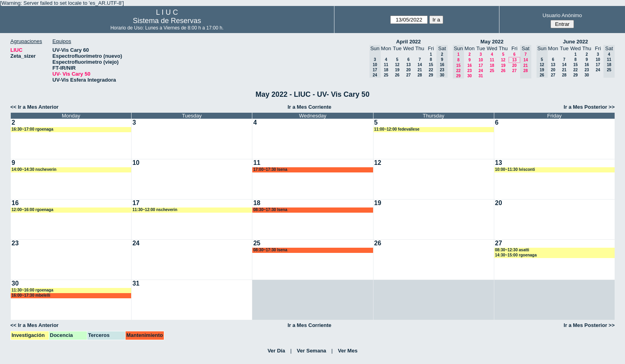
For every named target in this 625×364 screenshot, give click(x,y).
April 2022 (409, 42)
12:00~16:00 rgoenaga (32, 210)
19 (397, 70)
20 (408, 70)
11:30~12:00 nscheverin (155, 210)
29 (431, 75)
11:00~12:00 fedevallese (397, 129)
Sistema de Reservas (167, 21)
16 (469, 66)
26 (397, 75)
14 (420, 65)
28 (420, 75)
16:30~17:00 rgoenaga (32, 129)
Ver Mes (348, 351)
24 (481, 71)
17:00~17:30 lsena (270, 169)
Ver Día (276, 351)
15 (431, 65)
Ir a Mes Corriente (309, 107)
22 (431, 70)
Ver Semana (312, 351)
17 (481, 66)
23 (469, 71)
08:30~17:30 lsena (270, 210)
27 (408, 75)
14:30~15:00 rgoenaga (516, 255)
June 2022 (575, 42)
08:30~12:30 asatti (512, 250)
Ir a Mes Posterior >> (589, 107)
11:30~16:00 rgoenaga (32, 290)
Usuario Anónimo (562, 15)
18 (386, 70)
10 (481, 60)
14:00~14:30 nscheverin (34, 169)
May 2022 (492, 42)
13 (408, 65)
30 (469, 76)
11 (386, 65)
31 (481, 76)
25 (386, 75)
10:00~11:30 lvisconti (515, 169)
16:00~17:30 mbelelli (31, 295)
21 (420, 70)
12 (397, 65)
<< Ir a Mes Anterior (34, 107)
